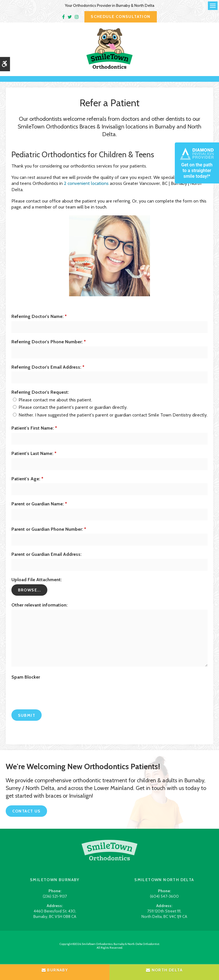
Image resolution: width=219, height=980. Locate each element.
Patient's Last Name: (34, 459)
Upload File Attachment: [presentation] (37, 586)
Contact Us (27, 817)
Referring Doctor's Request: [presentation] (40, 398)
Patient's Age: (27, 484)
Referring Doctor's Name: (39, 322)
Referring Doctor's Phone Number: (49, 348)
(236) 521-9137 (55, 902)
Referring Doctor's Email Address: (48, 373)
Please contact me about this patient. (52, 406)
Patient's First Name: (34, 434)
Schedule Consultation (120, 17)
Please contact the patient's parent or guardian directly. (70, 413)
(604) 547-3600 (164, 902)
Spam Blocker (26, 683)
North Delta (164, 970)
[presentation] (45, 696)
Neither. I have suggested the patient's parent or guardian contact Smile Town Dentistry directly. (110, 421)
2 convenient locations (86, 189)
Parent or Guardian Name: (39, 510)
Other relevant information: (39, 611)
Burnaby (55, 970)
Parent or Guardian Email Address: (46, 560)
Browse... (30, 596)
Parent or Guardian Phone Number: (49, 535)
